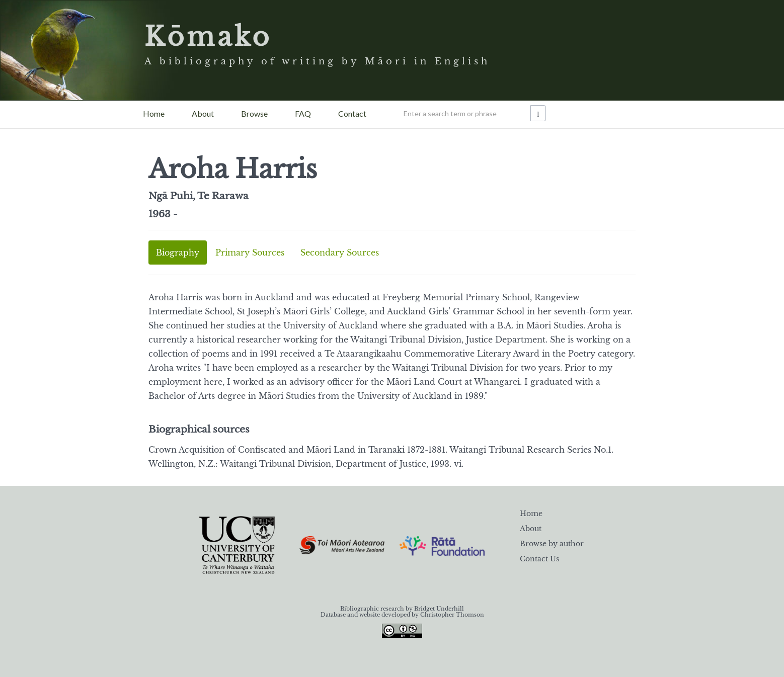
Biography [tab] (178, 252)
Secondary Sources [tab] (340, 252)
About (203, 113)
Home (154, 113)
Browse (254, 113)
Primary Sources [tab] (250, 252)
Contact (352, 113)
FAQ (303, 113)
